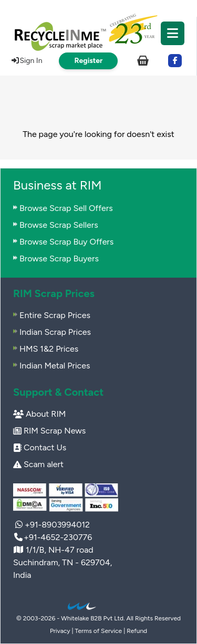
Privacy (60, 631)
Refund (137, 631)
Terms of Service (99, 631)
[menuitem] (98, 31)
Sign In (26, 61)
